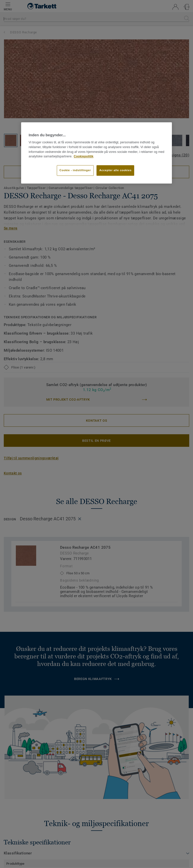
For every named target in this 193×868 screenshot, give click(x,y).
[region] (96, 153)
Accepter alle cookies (115, 170)
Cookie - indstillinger (75, 170)
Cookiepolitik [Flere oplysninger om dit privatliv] (84, 157)
